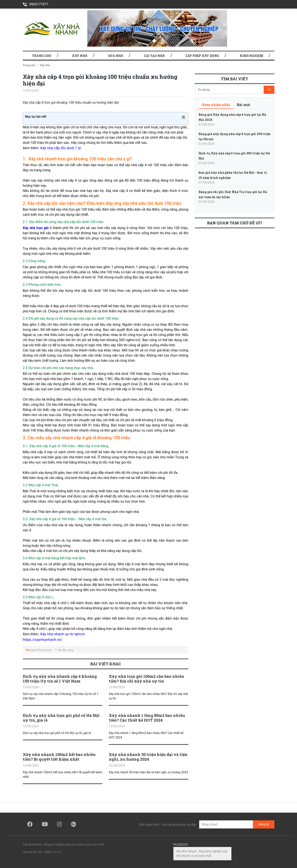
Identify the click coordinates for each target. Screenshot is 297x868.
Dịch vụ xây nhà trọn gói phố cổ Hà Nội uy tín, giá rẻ (61, 718)
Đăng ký (264, 824)
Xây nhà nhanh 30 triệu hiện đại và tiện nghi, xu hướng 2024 (148, 757)
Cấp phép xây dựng (202, 56)
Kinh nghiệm (252, 56)
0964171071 (36, 4)
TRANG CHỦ (42, 56)
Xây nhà (80, 56)
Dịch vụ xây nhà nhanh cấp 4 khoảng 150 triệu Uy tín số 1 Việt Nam (60, 679)
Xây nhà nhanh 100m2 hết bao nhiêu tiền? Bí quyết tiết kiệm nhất (59, 757)
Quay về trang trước (39, 650)
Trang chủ (29, 65)
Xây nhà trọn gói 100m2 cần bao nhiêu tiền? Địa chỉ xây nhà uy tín (146, 679)
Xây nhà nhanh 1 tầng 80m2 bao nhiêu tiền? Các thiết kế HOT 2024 (147, 718)
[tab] (216, 105)
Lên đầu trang (64, 650)
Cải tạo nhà (154, 56)
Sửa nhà (116, 56)
